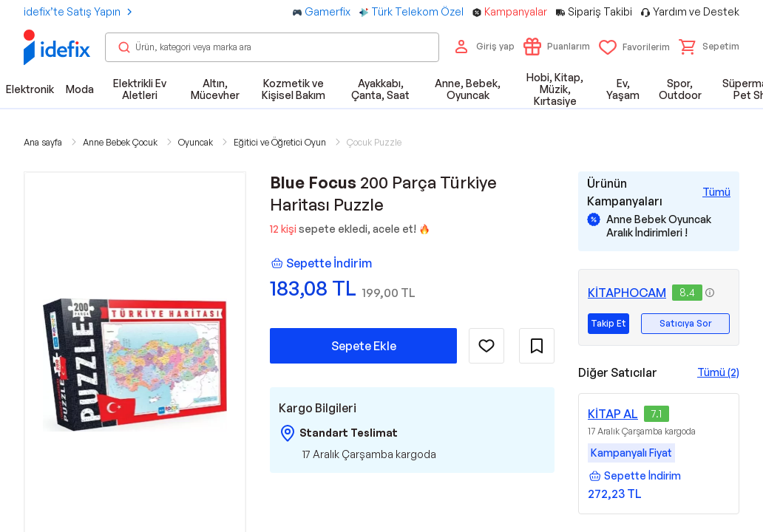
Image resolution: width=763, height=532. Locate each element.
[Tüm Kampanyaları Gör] (716, 192)
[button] (709, 47)
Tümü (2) (718, 372)
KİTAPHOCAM (627, 293)
